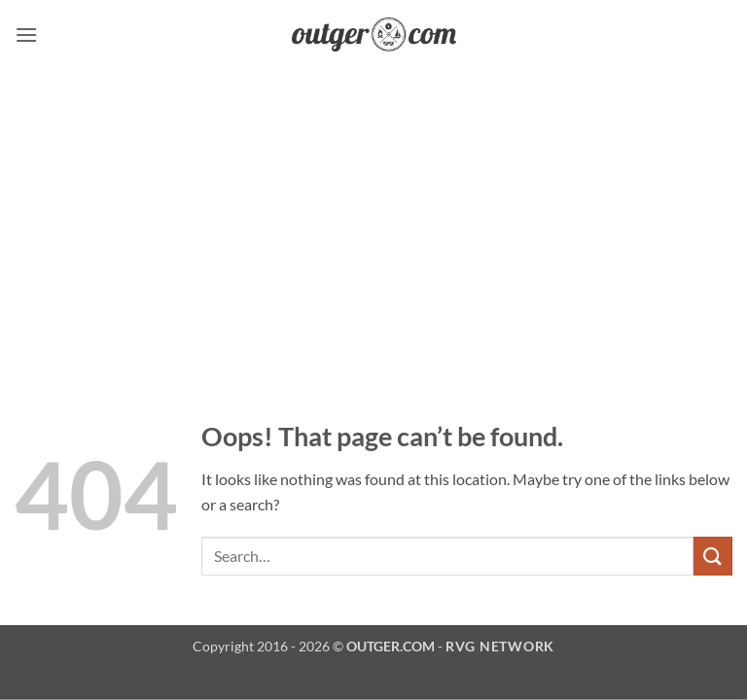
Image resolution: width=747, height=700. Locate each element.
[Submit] (713, 556)
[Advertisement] (373, 215)
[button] (26, 35)
